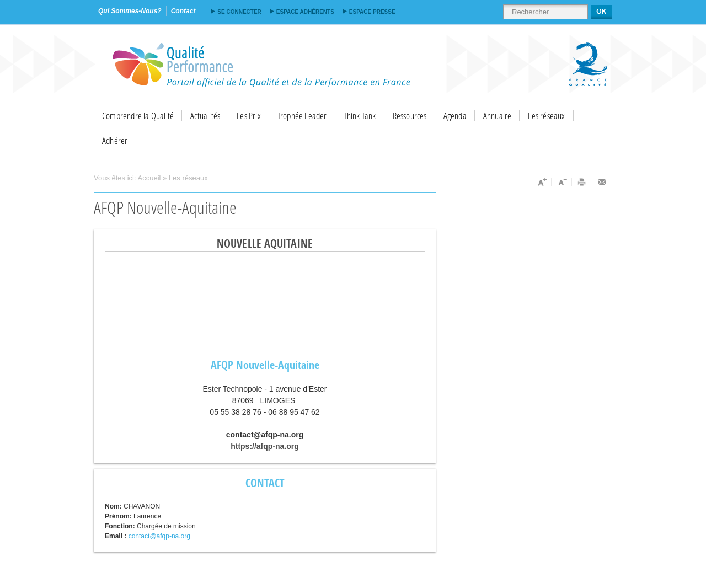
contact (183, 11)
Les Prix (249, 116)
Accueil (149, 178)
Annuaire (498, 116)
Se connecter (239, 12)
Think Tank (360, 116)
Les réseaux (546, 116)
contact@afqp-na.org (159, 536)
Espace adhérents (305, 12)
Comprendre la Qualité (138, 116)
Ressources (410, 116)
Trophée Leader (302, 116)
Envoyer (602, 182)
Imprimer (582, 182)
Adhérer (115, 140)
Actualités (205, 116)
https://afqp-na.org (265, 446)
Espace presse (372, 12)
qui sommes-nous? (130, 11)
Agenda (455, 116)
